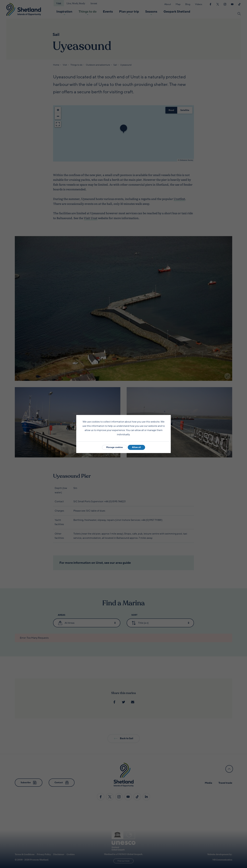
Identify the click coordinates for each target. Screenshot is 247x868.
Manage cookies (114, 447)
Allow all (136, 447)
